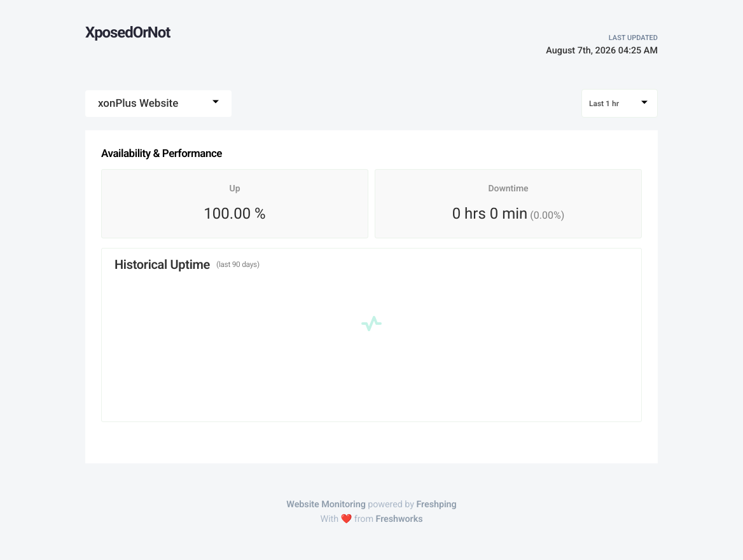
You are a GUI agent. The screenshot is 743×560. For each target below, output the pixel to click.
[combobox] (158, 104)
